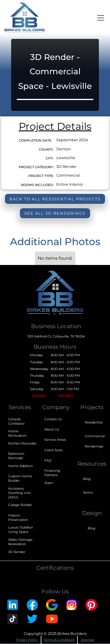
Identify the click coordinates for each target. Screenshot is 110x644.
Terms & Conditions (59, 640)
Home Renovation (17, 433)
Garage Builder (20, 505)
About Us (52, 429)
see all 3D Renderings (55, 213)
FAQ (48, 460)
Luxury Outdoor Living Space (21, 530)
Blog (87, 479)
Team (49, 483)
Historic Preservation (18, 518)
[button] (99, 18)
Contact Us (53, 419)
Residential (94, 422)
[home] (24, 18)
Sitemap (87, 640)
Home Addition (21, 466)
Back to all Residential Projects (55, 199)
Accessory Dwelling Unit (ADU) (19, 493)
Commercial (95, 436)
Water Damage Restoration (20, 542)
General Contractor (16, 421)
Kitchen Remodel (22, 443)
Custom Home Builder (20, 478)
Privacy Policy (27, 640)
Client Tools (53, 450)
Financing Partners (52, 473)
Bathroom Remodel (16, 456)
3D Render (17, 552)
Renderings (94, 446)
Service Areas (55, 440)
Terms (88, 493)
